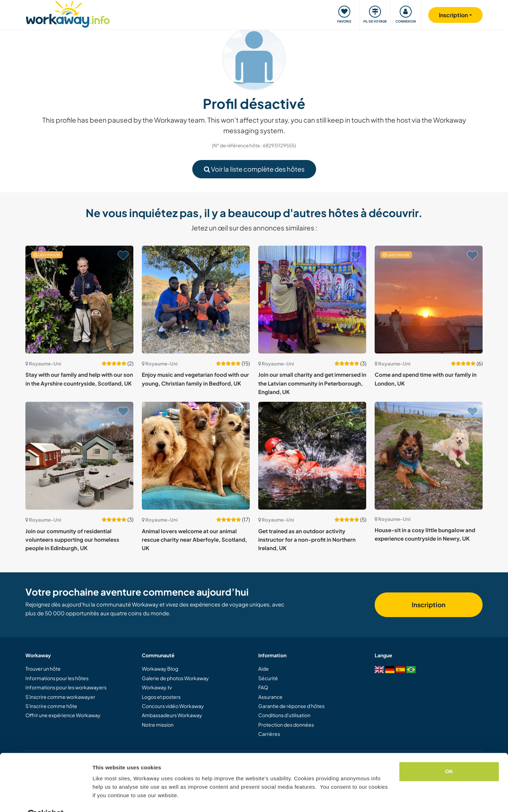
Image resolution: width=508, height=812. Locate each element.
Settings (103, 798)
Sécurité (268, 678)
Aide (264, 669)
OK (449, 755)
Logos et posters (161, 697)
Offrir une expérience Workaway (63, 715)
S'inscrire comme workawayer (60, 697)
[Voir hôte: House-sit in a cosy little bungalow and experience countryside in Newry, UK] (429, 456)
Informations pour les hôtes (57, 678)
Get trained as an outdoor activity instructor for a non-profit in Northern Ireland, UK (307, 540)
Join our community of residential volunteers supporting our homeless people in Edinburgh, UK (72, 540)
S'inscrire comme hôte (51, 706)
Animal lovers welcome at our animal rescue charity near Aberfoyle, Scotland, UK (194, 540)
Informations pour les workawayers (66, 687)
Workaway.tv (157, 687)
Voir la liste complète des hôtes (254, 169)
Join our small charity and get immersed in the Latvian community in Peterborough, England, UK (312, 383)
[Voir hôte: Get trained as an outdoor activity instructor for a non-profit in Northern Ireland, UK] (312, 456)
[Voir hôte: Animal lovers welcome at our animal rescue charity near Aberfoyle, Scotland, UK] (196, 456)
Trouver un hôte (43, 669)
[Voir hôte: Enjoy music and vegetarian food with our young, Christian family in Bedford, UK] (196, 300)
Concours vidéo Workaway (173, 706)
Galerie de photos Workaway (175, 678)
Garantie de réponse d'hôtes (291, 706)
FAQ (263, 687)
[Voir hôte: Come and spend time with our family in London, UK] (429, 300)
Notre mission (158, 725)
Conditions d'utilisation (284, 715)
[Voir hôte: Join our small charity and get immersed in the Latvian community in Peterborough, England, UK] (312, 300)
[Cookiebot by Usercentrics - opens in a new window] (46, 798)
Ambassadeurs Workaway (172, 715)
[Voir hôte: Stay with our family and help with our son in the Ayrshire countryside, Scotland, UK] (79, 300)
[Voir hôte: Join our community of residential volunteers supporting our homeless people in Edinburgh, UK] (79, 456)
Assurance (270, 697)
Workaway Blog (160, 669)
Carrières (269, 734)
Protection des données (286, 725)
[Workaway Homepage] (68, 13)
